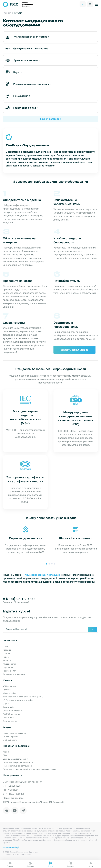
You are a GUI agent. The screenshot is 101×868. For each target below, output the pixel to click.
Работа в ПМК (10, 671)
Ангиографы (9, 707)
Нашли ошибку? (11, 847)
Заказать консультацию (74, 350)
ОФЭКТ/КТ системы (12, 711)
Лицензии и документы (14, 674)
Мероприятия (9, 664)
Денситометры (10, 721)
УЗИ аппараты (10, 686)
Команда (7, 650)
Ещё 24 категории (51, 119)
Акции (6, 752)
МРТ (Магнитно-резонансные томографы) (23, 697)
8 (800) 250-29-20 (19, 599)
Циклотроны (9, 718)
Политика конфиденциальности (18, 762)
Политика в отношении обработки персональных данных (30, 769)
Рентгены (7, 690)
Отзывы (7, 653)
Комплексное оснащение (15, 733)
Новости (7, 660)
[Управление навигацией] (96, 4)
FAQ (5, 755)
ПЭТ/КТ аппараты (11, 714)
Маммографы (9, 693)
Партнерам (8, 667)
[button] (47, 564)
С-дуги (6, 704)
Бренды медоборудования (16, 759)
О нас (6, 646)
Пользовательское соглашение (18, 766)
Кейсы (6, 657)
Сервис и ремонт (11, 736)
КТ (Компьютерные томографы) (18, 700)
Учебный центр (10, 740)
